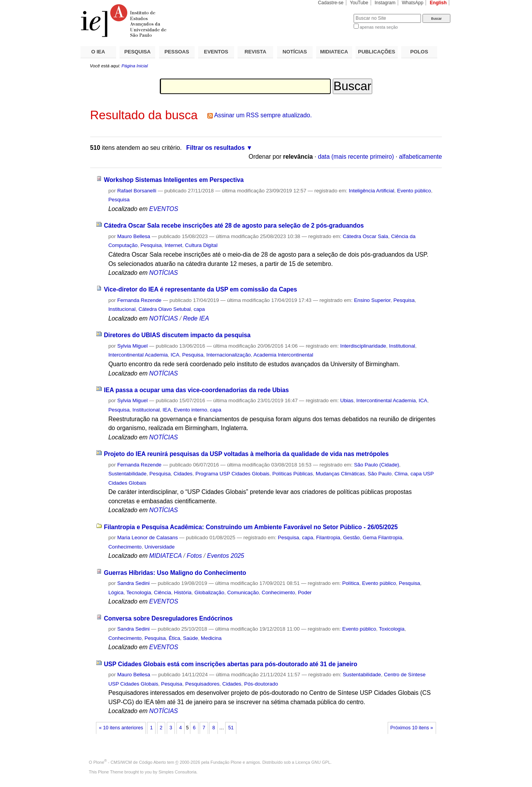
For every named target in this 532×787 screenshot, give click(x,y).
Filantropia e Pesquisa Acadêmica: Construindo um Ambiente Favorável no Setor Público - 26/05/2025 (251, 527)
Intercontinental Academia (138, 355)
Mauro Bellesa (134, 236)
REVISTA (255, 52)
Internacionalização (228, 355)
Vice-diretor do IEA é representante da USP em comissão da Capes (200, 289)
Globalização (209, 592)
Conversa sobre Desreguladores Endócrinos (168, 618)
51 (231, 728)
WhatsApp (412, 3)
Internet (173, 245)
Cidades (183, 474)
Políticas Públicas (293, 474)
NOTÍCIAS (295, 52)
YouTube (359, 3)
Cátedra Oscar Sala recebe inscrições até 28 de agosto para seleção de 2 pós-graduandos (234, 225)
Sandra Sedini (133, 583)
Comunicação (243, 592)
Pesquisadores (202, 684)
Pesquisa (119, 200)
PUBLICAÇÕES (376, 52)
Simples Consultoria (178, 772)
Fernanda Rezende (139, 300)
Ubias (347, 400)
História (183, 592)
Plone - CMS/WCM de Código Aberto (130, 762)
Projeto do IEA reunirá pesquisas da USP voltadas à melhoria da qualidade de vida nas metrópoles (246, 454)
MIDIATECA (334, 52)
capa (199, 309)
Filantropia (328, 538)
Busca (335, 14)
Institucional (122, 309)
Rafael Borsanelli (137, 191)
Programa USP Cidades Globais (232, 474)
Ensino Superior (372, 300)
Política (351, 583)
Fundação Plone (226, 762)
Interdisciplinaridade (363, 346)
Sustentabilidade (127, 474)
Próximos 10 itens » (412, 728)
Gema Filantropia (382, 538)
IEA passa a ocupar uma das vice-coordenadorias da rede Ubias (196, 390)
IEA (167, 410)
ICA (175, 355)
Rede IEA (196, 318)
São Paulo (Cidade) (377, 465)
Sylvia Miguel (133, 346)
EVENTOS (216, 52)
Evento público (414, 191)
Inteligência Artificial (372, 191)
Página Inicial (135, 66)
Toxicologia (392, 629)
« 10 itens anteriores (121, 728)
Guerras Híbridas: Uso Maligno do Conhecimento (175, 573)
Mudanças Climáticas (340, 474)
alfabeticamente (420, 157)
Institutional (402, 346)
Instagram (385, 3)
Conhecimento (125, 547)
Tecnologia (139, 592)
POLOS (419, 52)
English (438, 3)
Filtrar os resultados (215, 148)
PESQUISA (137, 52)
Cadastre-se (331, 3)
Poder (305, 592)
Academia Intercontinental (283, 355)
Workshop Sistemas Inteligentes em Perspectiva (174, 180)
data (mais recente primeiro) (356, 157)
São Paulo (380, 474)
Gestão (352, 538)
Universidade (159, 547)
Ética (174, 638)
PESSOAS (177, 52)
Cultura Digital (201, 245)
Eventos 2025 (226, 556)
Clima (401, 474)
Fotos (194, 556)
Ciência (163, 592)
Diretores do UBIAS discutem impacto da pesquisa (177, 335)
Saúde (191, 638)
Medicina (211, 638)
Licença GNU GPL (313, 762)
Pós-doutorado (261, 684)
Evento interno (190, 410)
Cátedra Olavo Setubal (165, 309)
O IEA (98, 52)
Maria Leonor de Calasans (148, 538)
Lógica (116, 592)
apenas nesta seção (379, 27)
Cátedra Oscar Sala (365, 236)
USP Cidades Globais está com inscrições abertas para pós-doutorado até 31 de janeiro (230, 664)
